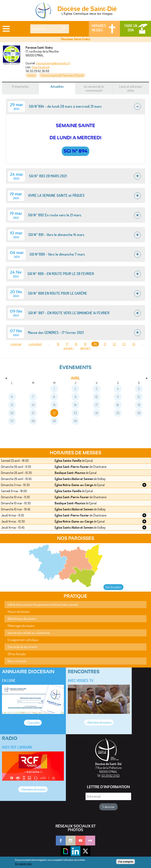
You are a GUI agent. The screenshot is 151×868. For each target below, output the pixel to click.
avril (75, 378)
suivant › (69, 348)
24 (134, 344)
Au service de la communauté (94, 88)
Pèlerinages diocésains (21, 626)
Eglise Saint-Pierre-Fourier (72, 467)
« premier (16, 344)
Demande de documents (23, 647)
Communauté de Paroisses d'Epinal (62, 75)
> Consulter (33, 723)
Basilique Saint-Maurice (70, 473)
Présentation (20, 87)
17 (67, 344)
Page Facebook (41, 67)
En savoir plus (23, 864)
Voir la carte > (113, 587)
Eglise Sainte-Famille (68, 461)
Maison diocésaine (19, 612)
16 (58, 344)
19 (85, 344)
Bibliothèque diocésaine (22, 619)
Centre (31, 75)
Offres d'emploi (17, 654)
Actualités (62, 88)
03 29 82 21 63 (110, 776)
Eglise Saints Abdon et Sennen (74, 479)
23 (124, 344)
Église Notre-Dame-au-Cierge (74, 485)
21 (105, 344)
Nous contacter (17, 661)
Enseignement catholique (23, 640)
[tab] (75, 106)
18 (76, 344)
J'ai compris (126, 862)
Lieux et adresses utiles (131, 88)
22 (114, 344)
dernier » (85, 348)
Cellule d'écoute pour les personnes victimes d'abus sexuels (43, 605)
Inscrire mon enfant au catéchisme (29, 633)
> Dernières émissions (99, 722)
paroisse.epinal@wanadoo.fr (53, 63)
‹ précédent (35, 344)
